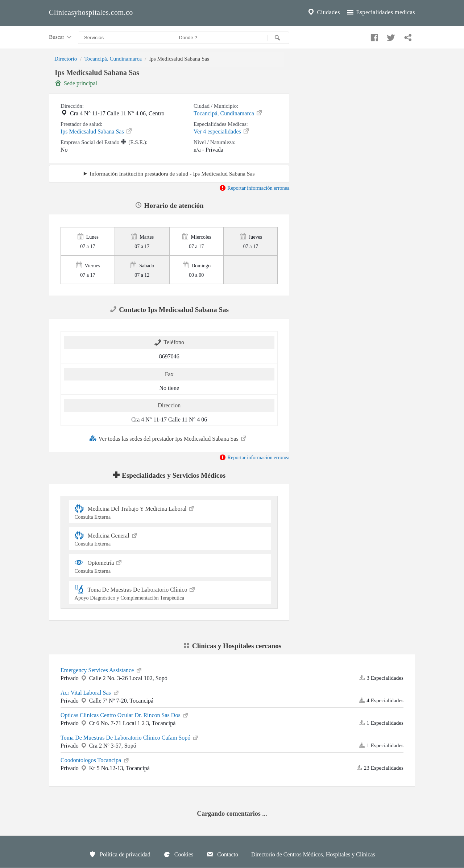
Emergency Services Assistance (101, 670)
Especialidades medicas (380, 12)
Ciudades (323, 12)
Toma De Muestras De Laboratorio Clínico (170, 593)
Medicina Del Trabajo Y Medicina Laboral (170, 512)
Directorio (66, 59)
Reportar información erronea (254, 188)
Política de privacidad (120, 854)
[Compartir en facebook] (373, 36)
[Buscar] (278, 38)
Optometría (170, 566)
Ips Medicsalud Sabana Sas (97, 131)
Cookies (178, 854)
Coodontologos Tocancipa (95, 760)
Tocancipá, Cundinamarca (113, 59)
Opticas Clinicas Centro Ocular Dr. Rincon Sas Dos (125, 715)
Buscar (61, 37)
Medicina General (170, 538)
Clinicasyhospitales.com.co (91, 12)
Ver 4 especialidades (222, 131)
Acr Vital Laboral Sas (90, 692)
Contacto (222, 854)
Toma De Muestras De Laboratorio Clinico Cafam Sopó (130, 737)
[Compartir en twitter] (390, 36)
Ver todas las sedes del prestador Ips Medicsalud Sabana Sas (168, 438)
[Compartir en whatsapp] (407, 36)
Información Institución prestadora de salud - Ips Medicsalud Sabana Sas (172, 174)
